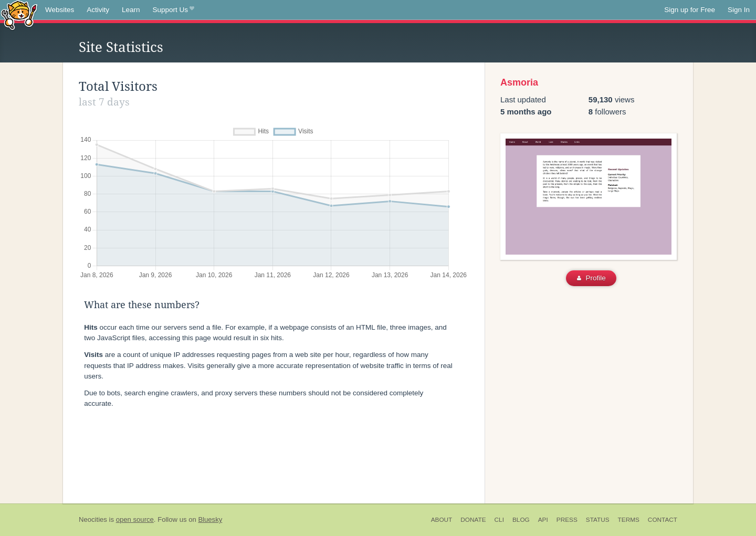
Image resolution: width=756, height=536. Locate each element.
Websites (60, 10)
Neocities (93, 519)
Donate (473, 520)
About (442, 520)
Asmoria (519, 82)
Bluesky (210, 519)
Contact (663, 520)
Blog (521, 520)
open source (135, 519)
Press (567, 520)
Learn (131, 10)
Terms (629, 520)
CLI (499, 520)
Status (598, 520)
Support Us (174, 10)
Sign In (739, 10)
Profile (591, 278)
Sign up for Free (690, 10)
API (543, 520)
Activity (98, 10)
